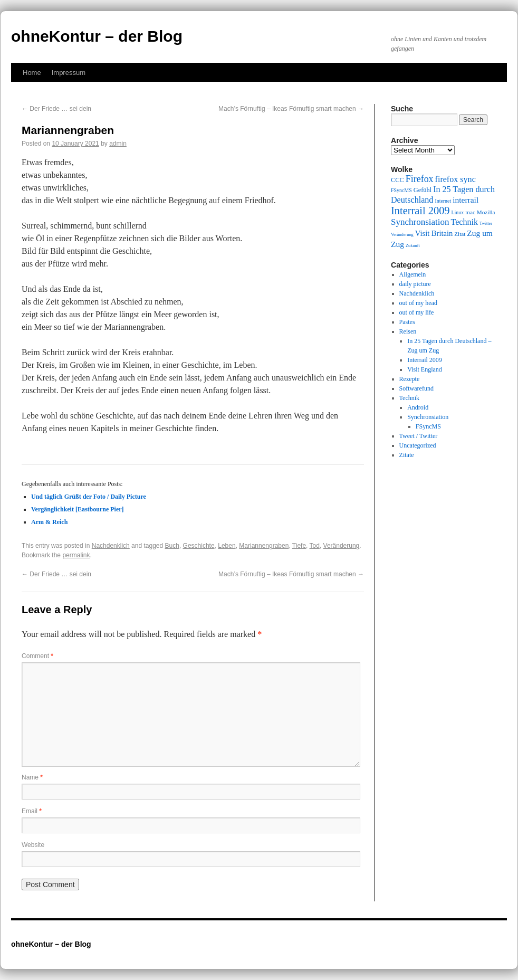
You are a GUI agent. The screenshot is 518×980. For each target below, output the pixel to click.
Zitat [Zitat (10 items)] (460, 234)
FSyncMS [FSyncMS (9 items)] (401, 190)
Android (418, 407)
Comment (37, 656)
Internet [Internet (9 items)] (443, 201)
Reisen (408, 331)
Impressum (69, 73)
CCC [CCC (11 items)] (397, 180)
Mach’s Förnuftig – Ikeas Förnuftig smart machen (291, 109)
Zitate (407, 455)
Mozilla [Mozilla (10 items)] (486, 212)
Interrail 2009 (425, 360)
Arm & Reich (49, 522)
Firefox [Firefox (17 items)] (420, 179)
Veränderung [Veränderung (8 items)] (402, 235)
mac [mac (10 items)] (470, 212)
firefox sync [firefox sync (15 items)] (455, 179)
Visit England (425, 369)
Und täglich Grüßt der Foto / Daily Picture (89, 497)
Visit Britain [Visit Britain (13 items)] (434, 233)
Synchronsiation (428, 417)
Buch (172, 546)
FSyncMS (428, 426)
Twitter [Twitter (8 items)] (486, 223)
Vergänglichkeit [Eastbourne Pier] (78, 509)
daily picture (415, 284)
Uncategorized (418, 445)
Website (33, 845)
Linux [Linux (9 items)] (458, 212)
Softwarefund (416, 388)
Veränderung (342, 546)
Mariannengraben (264, 546)
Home (32, 73)
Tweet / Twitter (419, 436)
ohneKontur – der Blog (97, 36)
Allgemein (413, 274)
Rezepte (410, 379)
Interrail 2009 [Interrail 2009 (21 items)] (420, 211)
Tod (315, 546)
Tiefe (299, 546)
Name (32, 777)
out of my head (418, 303)
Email (32, 811)
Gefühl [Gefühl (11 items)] (423, 190)
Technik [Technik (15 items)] (465, 222)
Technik (409, 398)
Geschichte (199, 546)
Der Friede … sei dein (56, 109)
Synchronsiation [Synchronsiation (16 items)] (420, 222)
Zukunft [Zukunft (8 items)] (413, 246)
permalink (76, 555)
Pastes (407, 322)
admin (118, 144)
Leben (227, 546)
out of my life (417, 312)
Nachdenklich (111, 546)
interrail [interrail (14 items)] (466, 200)
